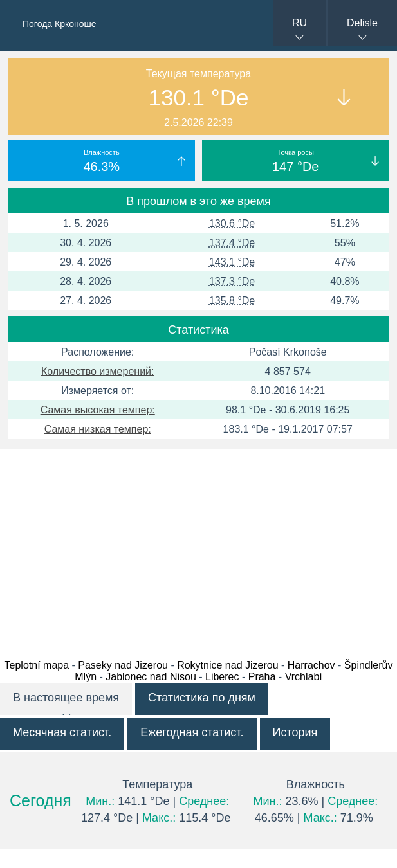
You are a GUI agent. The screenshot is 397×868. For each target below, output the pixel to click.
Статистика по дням (202, 698)
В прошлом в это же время (198, 201)
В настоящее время (66, 698)
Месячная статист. (62, 732)
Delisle (362, 23)
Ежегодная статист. (192, 732)
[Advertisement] (198, 550)
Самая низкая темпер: (98, 429)
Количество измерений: (98, 371)
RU (300, 23)
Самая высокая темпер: (98, 410)
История (295, 732)
